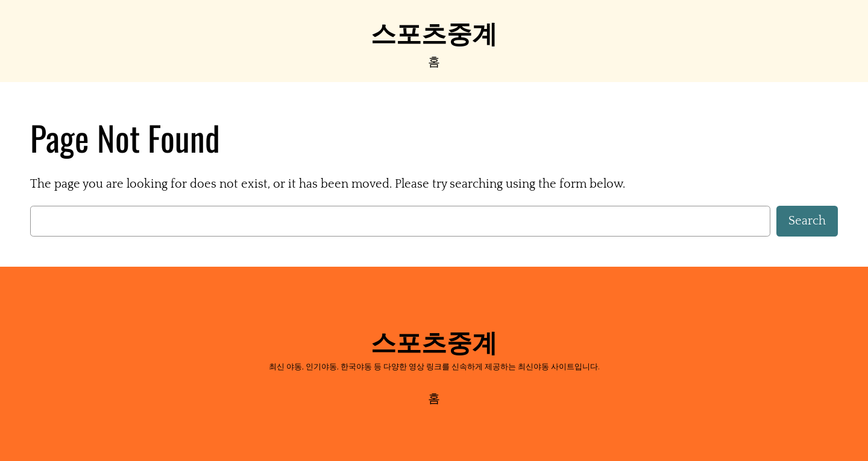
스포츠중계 (434, 31)
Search (807, 221)
